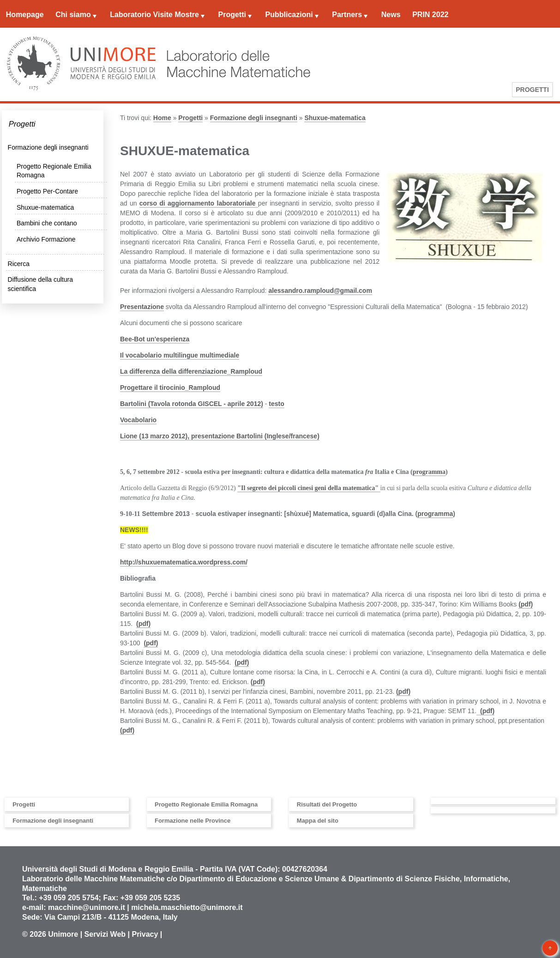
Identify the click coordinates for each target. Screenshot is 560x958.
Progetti (232, 15)
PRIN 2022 (430, 15)
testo (276, 404)
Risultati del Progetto (327, 804)
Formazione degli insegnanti (48, 147)
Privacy (145, 934)
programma (429, 472)
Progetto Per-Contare (47, 191)
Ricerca (19, 264)
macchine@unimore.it (87, 907)
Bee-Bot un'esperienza (155, 339)
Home (162, 118)
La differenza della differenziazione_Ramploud (191, 371)
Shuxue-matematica (45, 207)
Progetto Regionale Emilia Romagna (206, 804)
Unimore (63, 934)
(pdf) (526, 604)
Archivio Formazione (46, 239)
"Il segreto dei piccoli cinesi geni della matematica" (309, 488)
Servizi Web (105, 934)
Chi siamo (73, 15)
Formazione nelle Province (193, 821)
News (391, 15)
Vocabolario (138, 420)
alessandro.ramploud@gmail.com (320, 291)
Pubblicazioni (289, 15)
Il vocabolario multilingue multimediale (180, 355)
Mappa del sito (318, 821)
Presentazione (142, 307)
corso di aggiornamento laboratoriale (199, 203)
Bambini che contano (47, 223)
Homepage (25, 15)
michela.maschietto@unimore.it (187, 907)
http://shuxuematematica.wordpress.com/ (184, 562)
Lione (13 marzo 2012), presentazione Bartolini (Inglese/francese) (220, 436)
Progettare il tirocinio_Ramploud (170, 388)
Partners (347, 15)
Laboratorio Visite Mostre (154, 15)
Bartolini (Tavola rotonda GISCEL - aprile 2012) (192, 404)
